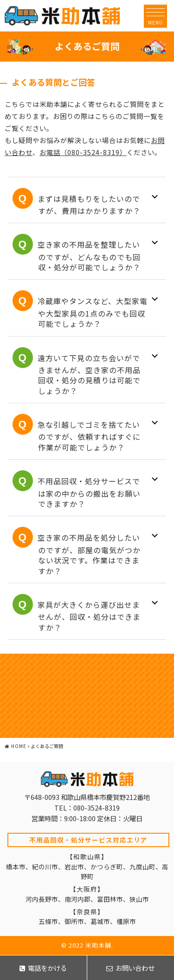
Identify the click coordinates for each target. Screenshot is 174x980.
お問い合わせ (130, 968)
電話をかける (43, 968)
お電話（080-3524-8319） (83, 152)
